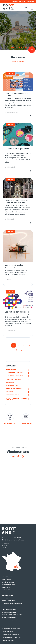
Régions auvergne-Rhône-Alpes (12, 615)
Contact (4, 547)
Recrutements (6, 590)
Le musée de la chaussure (15, 376)
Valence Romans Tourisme (10, 620)
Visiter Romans (11, 370)
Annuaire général (8, 595)
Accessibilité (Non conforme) (11, 637)
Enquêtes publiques (8, 582)
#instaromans (18, 452)
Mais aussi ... (10, 382)
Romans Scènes (26, 419)
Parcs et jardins (12, 386)
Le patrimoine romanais (14, 373)
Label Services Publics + (9, 610)
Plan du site (6, 598)
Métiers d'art (11, 392)
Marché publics (7, 577)
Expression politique (9, 585)
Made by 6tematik (8, 640)
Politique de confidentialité (11, 634)
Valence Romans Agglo (9, 617)
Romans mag (6, 587)
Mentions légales (7, 631)
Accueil (14, 62)
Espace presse (6, 580)
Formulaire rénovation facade (12, 603)
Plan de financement (9, 601)
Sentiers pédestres (12, 395)
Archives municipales (9, 612)
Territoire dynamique (14, 379)
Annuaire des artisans (14, 389)
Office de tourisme (10, 419)
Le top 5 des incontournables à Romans (17, 399)
